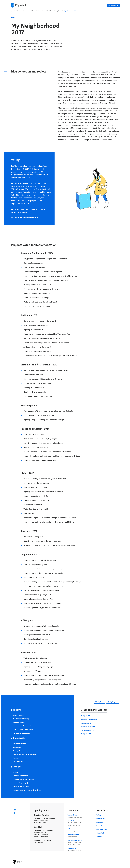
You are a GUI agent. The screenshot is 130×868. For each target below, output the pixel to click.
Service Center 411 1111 (80, 842)
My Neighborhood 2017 (70, 11)
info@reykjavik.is (80, 836)
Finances (16, 758)
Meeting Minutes (18, 751)
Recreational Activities (89, 727)
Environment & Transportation (23, 726)
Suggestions (80, 849)
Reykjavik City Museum (89, 719)
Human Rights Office (47, 11)
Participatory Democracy (21, 733)
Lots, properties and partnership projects (27, 790)
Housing (15, 772)
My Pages (113, 702)
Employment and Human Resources (25, 754)
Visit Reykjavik (86, 723)
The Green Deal (18, 762)
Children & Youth (18, 715)
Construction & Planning (21, 719)
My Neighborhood (58, 11)
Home (12, 11)
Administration (18, 11)
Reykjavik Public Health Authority (24, 779)
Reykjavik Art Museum (88, 734)
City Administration (19, 744)
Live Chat (80, 823)
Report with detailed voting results (26, 218)
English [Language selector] (100, 702)
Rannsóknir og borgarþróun (22, 783)
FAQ (80, 830)
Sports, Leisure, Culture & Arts (23, 729)
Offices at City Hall (36, 11)
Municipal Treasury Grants (21, 786)
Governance (26, 11)
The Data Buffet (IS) (88, 730)
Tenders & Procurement (21, 776)
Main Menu (114, 5)
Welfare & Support (19, 722)
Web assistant (80, 816)
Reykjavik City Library (88, 716)
